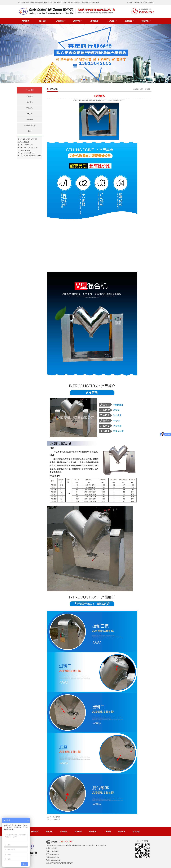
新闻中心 (77, 21)
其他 (30, 131)
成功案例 (94, 21)
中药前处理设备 (30, 125)
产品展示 (60, 21)
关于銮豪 (130, 2)
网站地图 (151, 2)
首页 (141, 89)
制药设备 (30, 108)
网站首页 (26, 21)
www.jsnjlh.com (56, 860)
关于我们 (43, 21)
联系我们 (144, 2)
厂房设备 (111, 21)
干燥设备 (30, 96)
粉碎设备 (30, 120)
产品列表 (30, 90)
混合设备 (30, 102)
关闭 (124, 100)
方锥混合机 (57, 819)
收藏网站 (137, 2)
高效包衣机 (57, 817)
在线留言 (128, 21)
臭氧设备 (30, 114)
